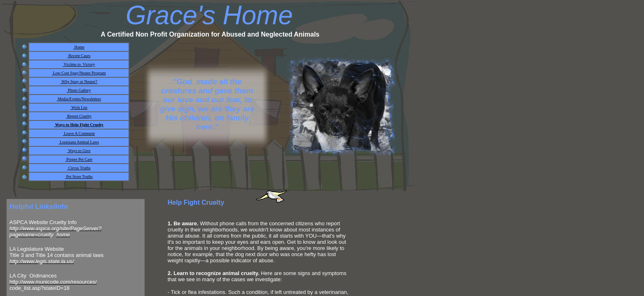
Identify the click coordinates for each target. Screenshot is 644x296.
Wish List (79, 108)
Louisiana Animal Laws (79, 142)
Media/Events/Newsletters (79, 99)
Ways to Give (79, 151)
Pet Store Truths (79, 177)
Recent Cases (79, 56)
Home (79, 47)
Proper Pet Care (79, 159)
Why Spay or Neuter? (79, 82)
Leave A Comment (79, 133)
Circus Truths (79, 168)
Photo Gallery (79, 90)
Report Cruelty (79, 116)
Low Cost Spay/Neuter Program (79, 73)
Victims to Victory (79, 64)
